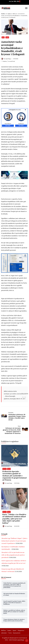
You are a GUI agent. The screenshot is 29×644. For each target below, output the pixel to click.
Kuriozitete (17, 633)
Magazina (21, 630)
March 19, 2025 (21, 399)
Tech (10, 633)
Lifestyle (4, 633)
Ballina (3, 630)
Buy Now (8, 126)
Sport (14, 630)
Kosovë (5, 469)
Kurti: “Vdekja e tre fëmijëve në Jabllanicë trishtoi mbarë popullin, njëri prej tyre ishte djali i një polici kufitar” (14, 519)
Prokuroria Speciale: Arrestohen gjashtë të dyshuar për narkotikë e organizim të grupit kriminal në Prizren (14, 476)
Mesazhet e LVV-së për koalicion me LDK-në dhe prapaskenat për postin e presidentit (13, 555)
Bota (3, 37)
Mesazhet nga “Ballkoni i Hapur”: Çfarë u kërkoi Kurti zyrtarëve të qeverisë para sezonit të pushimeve (14, 541)
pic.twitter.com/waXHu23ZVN (19, 394)
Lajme (7, 37)
